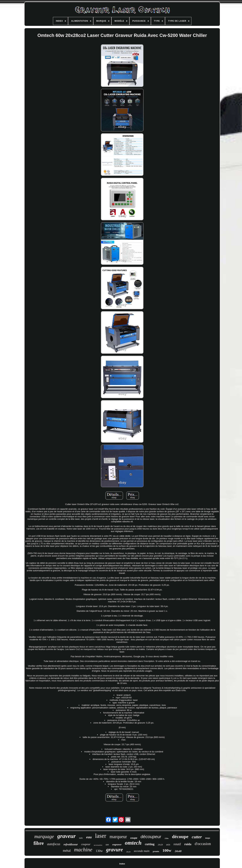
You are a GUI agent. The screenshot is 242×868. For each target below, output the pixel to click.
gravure (114, 850)
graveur (67, 836)
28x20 (128, 852)
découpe (180, 837)
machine (83, 850)
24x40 (178, 851)
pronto (156, 851)
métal (67, 851)
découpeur (151, 837)
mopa (208, 838)
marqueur (118, 837)
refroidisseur (71, 844)
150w (167, 838)
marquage (44, 836)
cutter (197, 837)
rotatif (177, 844)
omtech (133, 843)
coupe (134, 838)
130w (99, 851)
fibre (39, 843)
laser (101, 836)
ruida (188, 844)
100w (167, 850)
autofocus (54, 844)
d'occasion (203, 844)
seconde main (142, 851)
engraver (117, 845)
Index (122, 864)
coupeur (86, 844)
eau (89, 837)
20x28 (160, 845)
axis (168, 845)
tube (81, 838)
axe (107, 845)
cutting (150, 844)
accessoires (98, 845)
